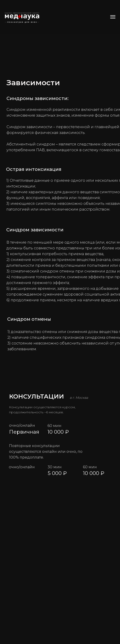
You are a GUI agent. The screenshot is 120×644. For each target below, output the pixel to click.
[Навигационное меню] (113, 17)
